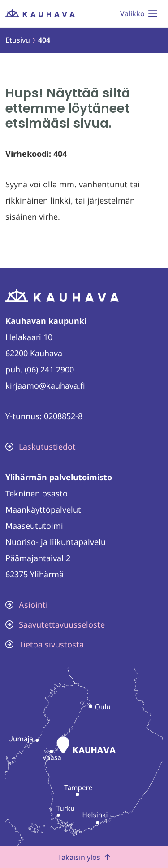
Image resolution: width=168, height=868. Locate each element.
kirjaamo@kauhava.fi (45, 385)
